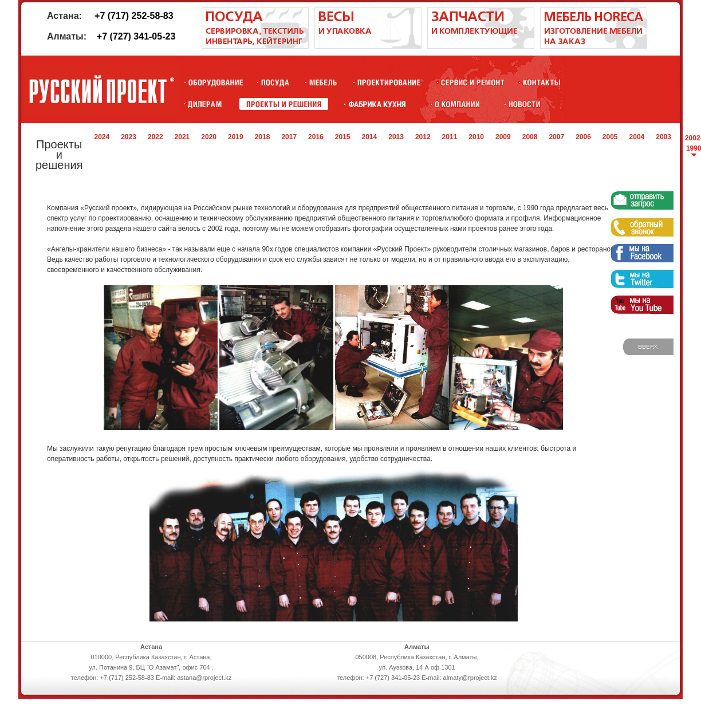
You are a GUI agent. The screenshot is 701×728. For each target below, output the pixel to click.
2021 (182, 137)
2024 (102, 137)
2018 (263, 137)
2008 (530, 137)
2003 (663, 137)
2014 (370, 137)
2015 (343, 137)
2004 (637, 137)
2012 (423, 137)
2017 (289, 137)
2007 (556, 137)
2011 (450, 137)
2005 (610, 137)
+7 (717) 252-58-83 (134, 16)
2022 (155, 137)
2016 (316, 137)
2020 (209, 137)
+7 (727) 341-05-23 (136, 36)
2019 (236, 137)
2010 (476, 137)
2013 (396, 137)
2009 (503, 137)
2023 (129, 137)
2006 (583, 137)
